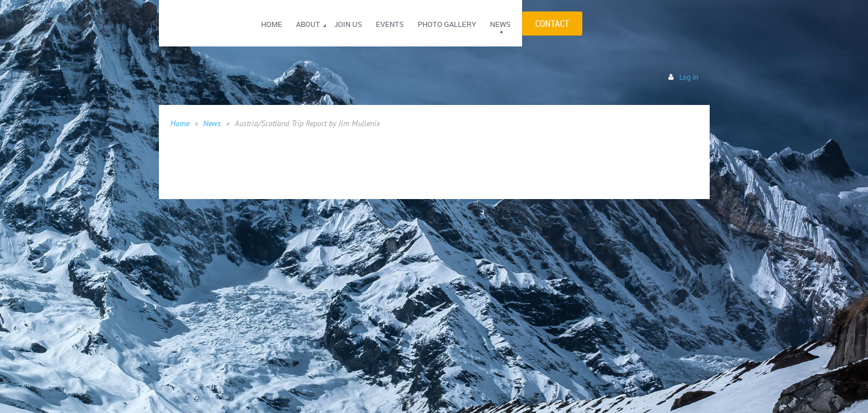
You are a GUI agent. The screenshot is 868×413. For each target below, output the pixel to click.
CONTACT (552, 24)
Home (180, 123)
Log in (689, 77)
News (212, 123)
